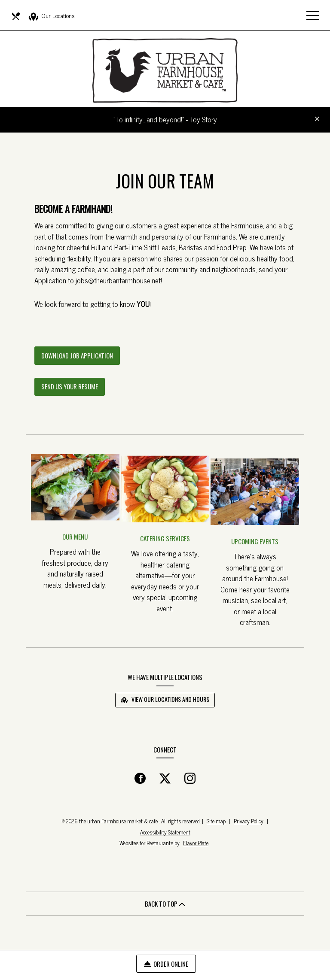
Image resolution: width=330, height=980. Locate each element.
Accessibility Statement (165, 832)
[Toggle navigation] (313, 15)
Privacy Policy (249, 821)
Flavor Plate (196, 843)
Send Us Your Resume (70, 386)
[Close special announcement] (317, 119)
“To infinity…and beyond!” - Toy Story (165, 119)
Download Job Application (81, 358)
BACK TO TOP (165, 904)
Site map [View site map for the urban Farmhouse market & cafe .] (216, 821)
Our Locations (52, 16)
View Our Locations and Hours (165, 699)
